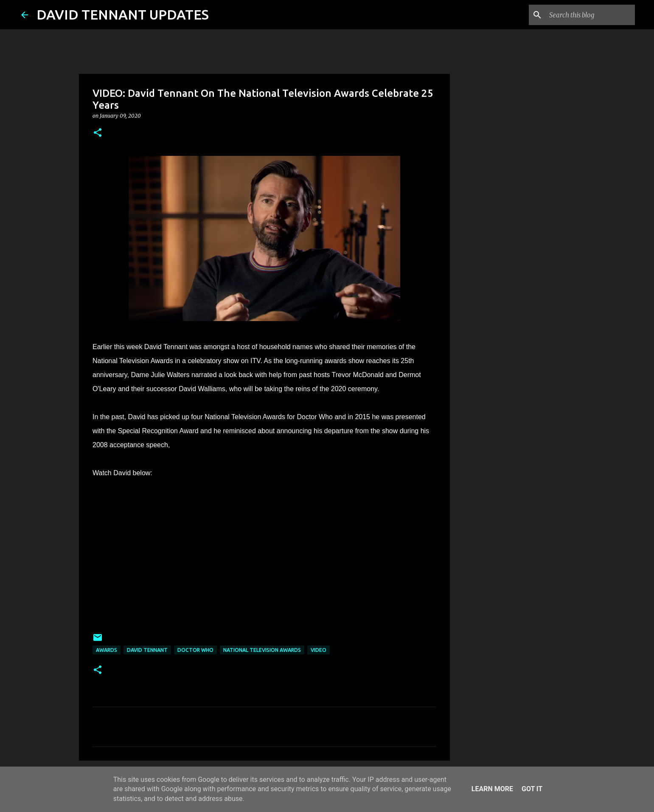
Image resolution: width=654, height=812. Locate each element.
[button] (98, 133)
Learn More (492, 789)
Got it (532, 789)
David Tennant (147, 650)
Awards (107, 650)
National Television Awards (262, 650)
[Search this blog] (590, 15)
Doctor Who (195, 650)
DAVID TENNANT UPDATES (123, 14)
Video (319, 650)
